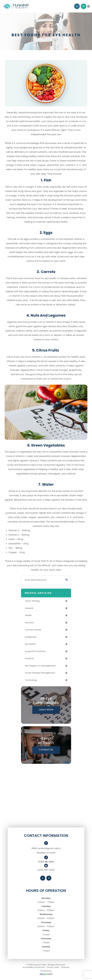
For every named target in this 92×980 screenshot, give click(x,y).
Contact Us (46, 750)
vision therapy (32, 601)
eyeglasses (31, 637)
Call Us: (77, 6)
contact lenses (33, 630)
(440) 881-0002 (46, 862)
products (29, 658)
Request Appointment (84, 6)
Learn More (46, 710)
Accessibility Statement (34, 967)
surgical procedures (35, 651)
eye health (30, 644)
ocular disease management (40, 673)
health (28, 615)
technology (31, 680)
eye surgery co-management (40, 666)
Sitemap (65, 967)
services (29, 623)
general (29, 608)
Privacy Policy (53, 967)
